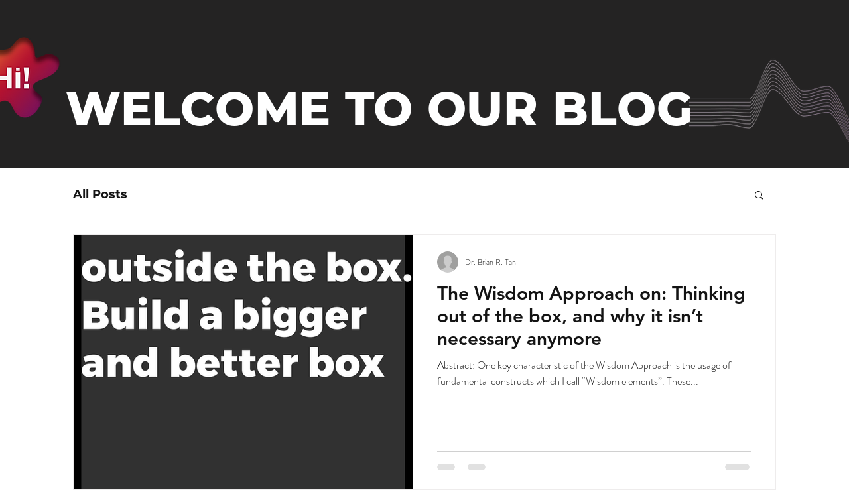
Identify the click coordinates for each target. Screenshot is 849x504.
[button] (759, 196)
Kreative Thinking (209, 194)
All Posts (100, 194)
